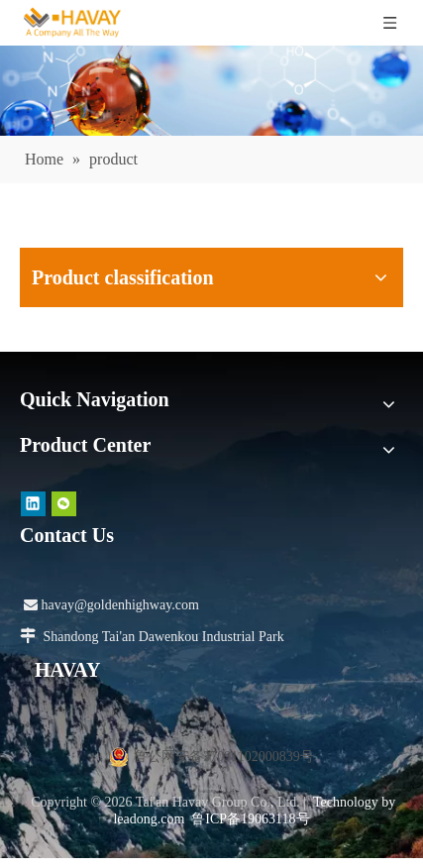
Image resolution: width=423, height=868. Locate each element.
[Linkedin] (33, 504)
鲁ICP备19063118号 (250, 819)
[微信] (64, 504)
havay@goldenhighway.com (111, 605)
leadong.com (149, 819)
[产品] (211, 91)
